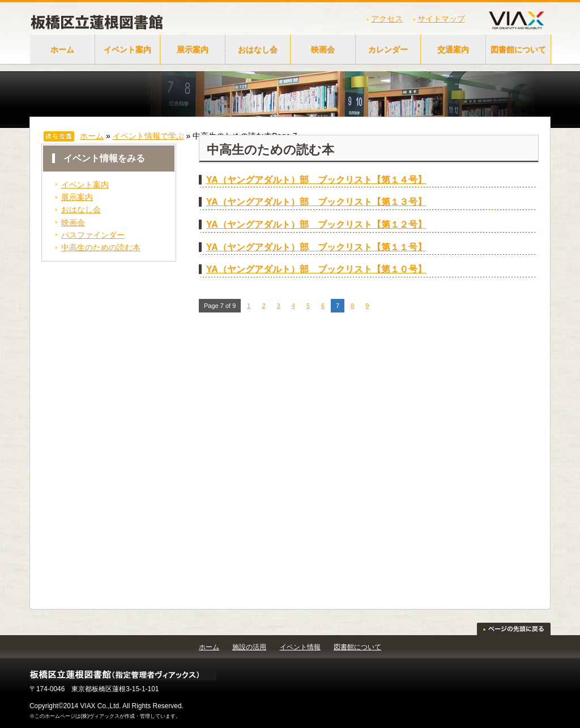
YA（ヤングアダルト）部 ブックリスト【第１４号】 (316, 180)
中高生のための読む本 (101, 247)
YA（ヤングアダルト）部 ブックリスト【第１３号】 (316, 202)
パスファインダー (93, 235)
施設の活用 (249, 647)
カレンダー (388, 50)
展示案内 (193, 50)
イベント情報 (300, 647)
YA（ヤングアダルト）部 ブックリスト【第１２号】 (316, 224)
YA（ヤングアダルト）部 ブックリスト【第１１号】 (316, 247)
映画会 (323, 50)
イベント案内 (127, 50)
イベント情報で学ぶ (148, 136)
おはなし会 (258, 50)
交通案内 (453, 50)
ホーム (62, 50)
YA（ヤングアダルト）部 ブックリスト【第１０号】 (316, 269)
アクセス (387, 19)
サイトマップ (441, 19)
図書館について (518, 50)
